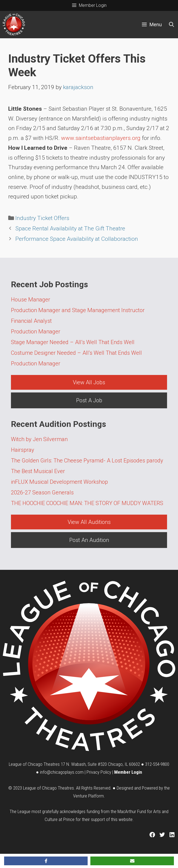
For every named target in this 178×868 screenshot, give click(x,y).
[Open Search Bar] (172, 25)
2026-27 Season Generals (42, 492)
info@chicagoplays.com (62, 772)
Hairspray (23, 450)
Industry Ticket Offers (42, 218)
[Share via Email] (132, 861)
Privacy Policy (99, 772)
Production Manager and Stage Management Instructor (78, 310)
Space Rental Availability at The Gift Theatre (70, 228)
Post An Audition (89, 540)
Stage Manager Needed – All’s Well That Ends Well (73, 342)
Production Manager (36, 332)
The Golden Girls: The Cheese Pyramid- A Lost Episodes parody (87, 461)
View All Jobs (89, 382)
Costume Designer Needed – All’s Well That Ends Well (76, 353)
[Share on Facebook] (46, 861)
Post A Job (89, 400)
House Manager (31, 300)
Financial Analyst (31, 321)
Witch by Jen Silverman (39, 439)
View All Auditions (89, 522)
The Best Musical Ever (38, 471)
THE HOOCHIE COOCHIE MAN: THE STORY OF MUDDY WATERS (87, 503)
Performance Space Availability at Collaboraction (77, 239)
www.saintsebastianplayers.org (101, 138)
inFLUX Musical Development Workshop (59, 482)
